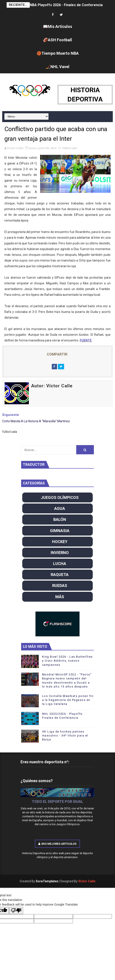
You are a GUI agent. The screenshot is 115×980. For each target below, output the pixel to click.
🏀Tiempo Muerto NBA (58, 53)
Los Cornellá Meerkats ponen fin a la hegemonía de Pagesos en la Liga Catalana (68, 700)
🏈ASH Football (57, 40)
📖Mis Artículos (57, 26)
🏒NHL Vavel (57, 67)
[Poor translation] (16, 911)
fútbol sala (70, 148)
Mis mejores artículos (57, 844)
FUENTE (86, 340)
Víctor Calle (87, 881)
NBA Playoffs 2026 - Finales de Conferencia (66, 5)
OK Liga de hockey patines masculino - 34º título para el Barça (65, 735)
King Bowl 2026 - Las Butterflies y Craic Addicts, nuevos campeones (67, 661)
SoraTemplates (47, 881)
